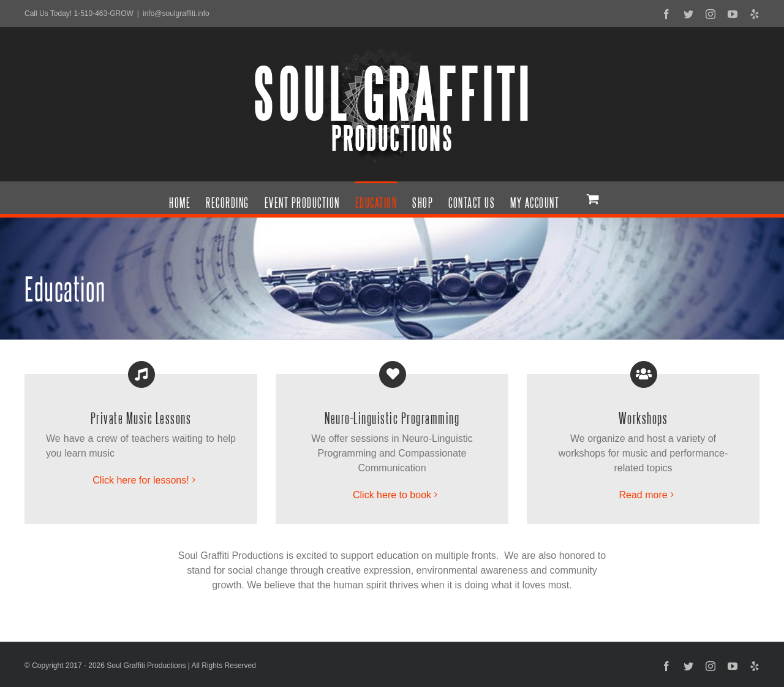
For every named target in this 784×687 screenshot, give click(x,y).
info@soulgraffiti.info (176, 13)
